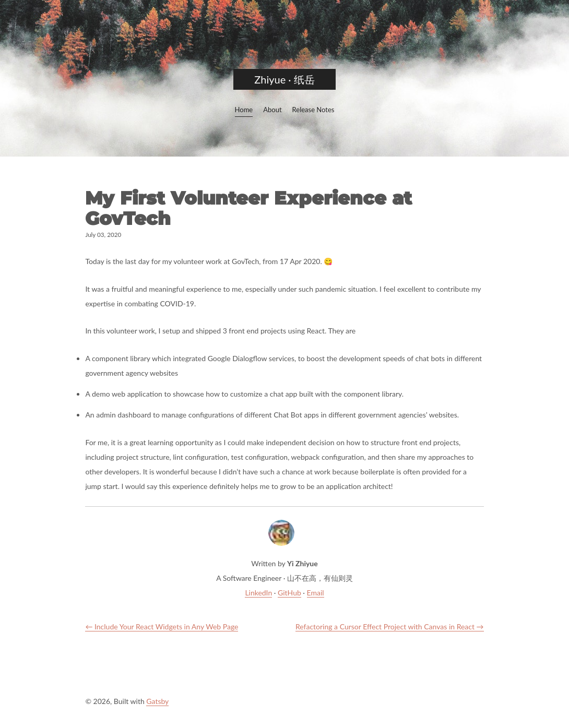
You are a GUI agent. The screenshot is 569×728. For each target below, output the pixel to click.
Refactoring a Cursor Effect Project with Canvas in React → (390, 626)
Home (244, 110)
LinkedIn (258, 593)
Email (316, 593)
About (272, 110)
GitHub (289, 593)
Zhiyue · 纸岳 (284, 79)
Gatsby (157, 701)
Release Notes (313, 110)
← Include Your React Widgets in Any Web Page (162, 626)
